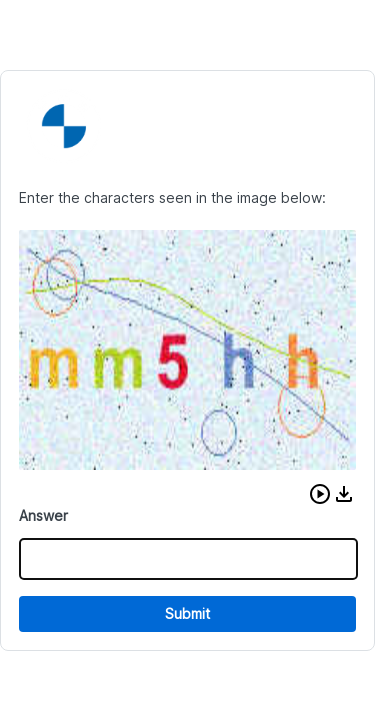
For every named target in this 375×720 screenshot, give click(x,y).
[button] (320, 494)
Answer (43, 515)
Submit (187, 613)
